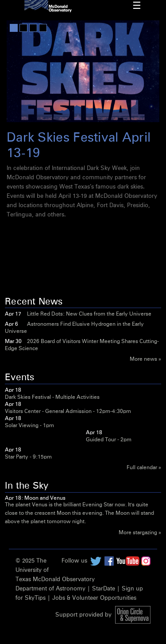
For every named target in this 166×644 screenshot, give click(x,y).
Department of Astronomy (50, 589)
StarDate (104, 589)
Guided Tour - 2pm (109, 440)
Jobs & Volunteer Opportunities (94, 598)
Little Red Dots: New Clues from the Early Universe (89, 314)
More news (143, 359)
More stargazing (138, 533)
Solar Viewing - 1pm (29, 426)
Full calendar (142, 468)
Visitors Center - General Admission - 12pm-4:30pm (68, 412)
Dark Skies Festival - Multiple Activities (52, 397)
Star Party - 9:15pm (28, 457)
